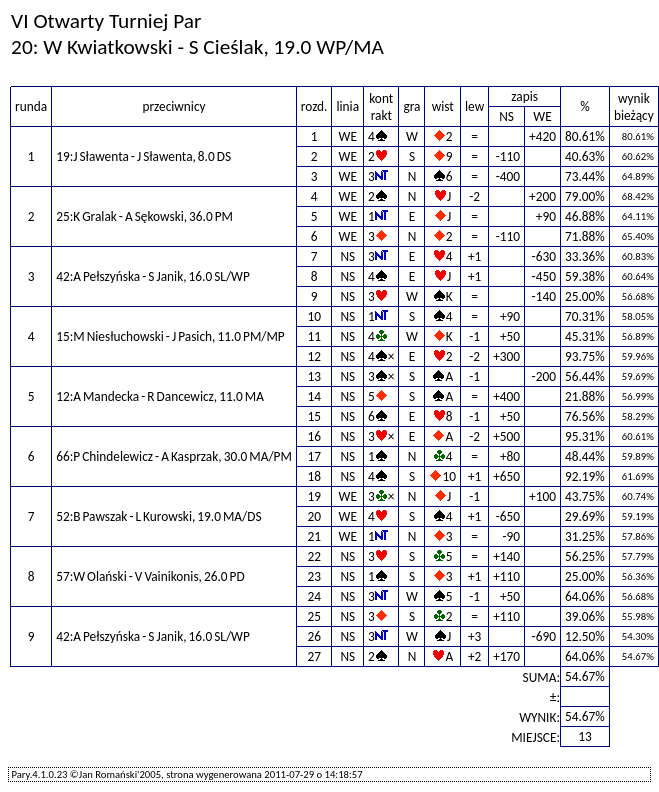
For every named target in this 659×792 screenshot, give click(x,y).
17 (314, 456)
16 (314, 436)
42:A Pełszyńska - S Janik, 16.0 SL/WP (153, 276)
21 (314, 536)
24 (314, 596)
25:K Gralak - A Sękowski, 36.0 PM (144, 216)
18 (314, 476)
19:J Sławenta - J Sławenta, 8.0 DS (143, 156)
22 (314, 556)
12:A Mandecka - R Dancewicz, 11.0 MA (160, 396)
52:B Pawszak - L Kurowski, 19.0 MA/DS (158, 516)
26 (314, 636)
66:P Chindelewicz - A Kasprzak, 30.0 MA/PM (174, 456)
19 (314, 496)
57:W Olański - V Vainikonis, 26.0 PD (150, 576)
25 (314, 616)
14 (314, 396)
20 (314, 516)
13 (314, 376)
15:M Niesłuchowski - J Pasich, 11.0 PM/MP (170, 336)
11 (314, 336)
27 (314, 656)
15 (314, 416)
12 (314, 356)
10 (314, 316)
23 (314, 576)
